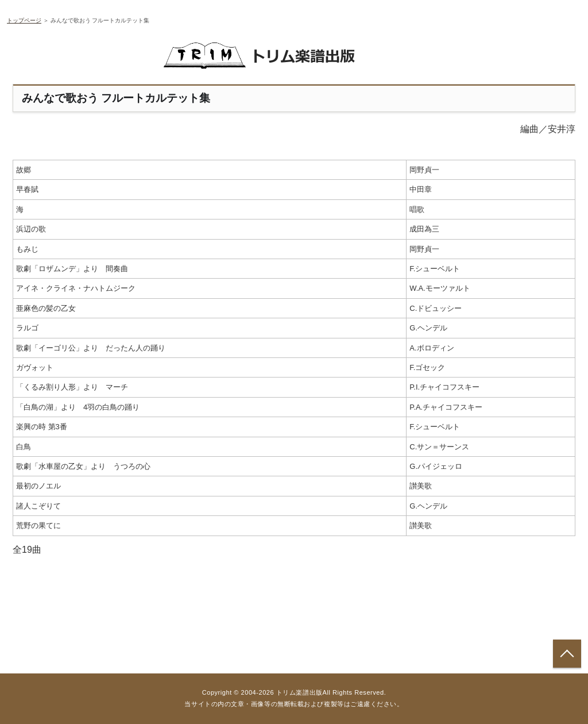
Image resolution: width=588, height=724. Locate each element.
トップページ (24, 20)
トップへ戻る (567, 654)
